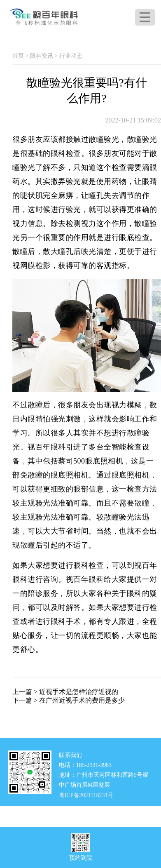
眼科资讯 (42, 56)
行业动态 (71, 56)
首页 (18, 56)
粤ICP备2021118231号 (86, 795)
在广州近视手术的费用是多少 (82, 700)
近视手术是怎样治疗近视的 (79, 692)
